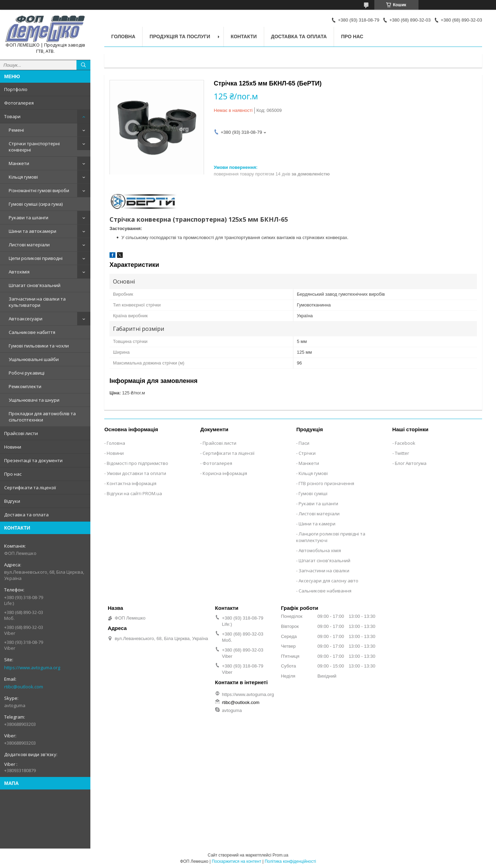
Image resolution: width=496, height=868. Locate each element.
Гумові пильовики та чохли (39, 346)
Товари (12, 116)
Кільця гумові (23, 177)
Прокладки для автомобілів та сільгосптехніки (42, 417)
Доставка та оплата (26, 515)
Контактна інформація (132, 483)
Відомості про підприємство (137, 463)
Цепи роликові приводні (36, 258)
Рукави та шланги (29, 218)
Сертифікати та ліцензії (30, 488)
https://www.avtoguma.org (32, 668)
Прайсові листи (21, 433)
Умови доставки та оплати (136, 473)
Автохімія (19, 272)
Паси (304, 443)
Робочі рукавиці (27, 373)
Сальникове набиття (32, 332)
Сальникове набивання (325, 591)
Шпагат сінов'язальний (35, 285)
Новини (13, 447)
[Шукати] (83, 65)
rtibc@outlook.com (24, 687)
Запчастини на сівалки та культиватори (37, 302)
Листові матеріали (29, 245)
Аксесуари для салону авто (328, 581)
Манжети (19, 163)
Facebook (405, 443)
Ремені (16, 130)
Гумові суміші (313, 493)
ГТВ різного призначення (326, 483)
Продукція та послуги (180, 36)
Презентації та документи (33, 460)
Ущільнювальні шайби (34, 359)
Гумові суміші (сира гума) (36, 204)
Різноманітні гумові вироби (39, 190)
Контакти (244, 36)
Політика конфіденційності (290, 861)
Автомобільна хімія (320, 550)
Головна (123, 36)
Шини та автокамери (32, 231)
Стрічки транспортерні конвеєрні (34, 147)
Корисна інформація (225, 473)
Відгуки (12, 501)
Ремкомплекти (25, 386)
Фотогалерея (19, 103)
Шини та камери (317, 524)
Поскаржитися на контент (236, 861)
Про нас (13, 474)
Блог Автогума (411, 463)
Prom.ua (280, 855)
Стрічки (307, 453)
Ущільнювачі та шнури (34, 400)
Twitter (402, 453)
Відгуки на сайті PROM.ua (134, 493)
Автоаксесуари (26, 319)
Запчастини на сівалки (324, 571)
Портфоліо (16, 89)
